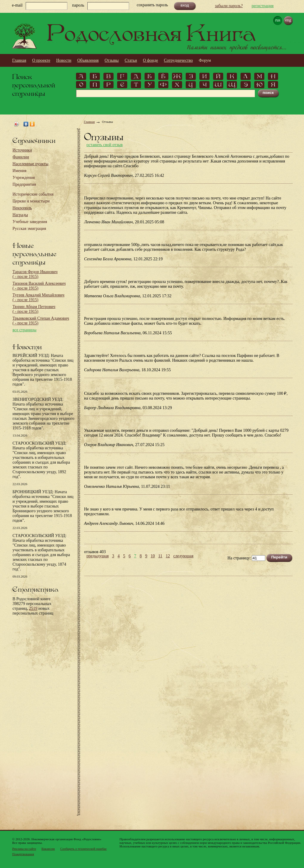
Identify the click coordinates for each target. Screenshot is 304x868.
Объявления (88, 60)
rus (278, 20)
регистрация (263, 6)
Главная (19, 60)
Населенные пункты (30, 164)
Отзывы (112, 60)
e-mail (17, 5)
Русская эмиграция (29, 229)
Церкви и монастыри (31, 201)
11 (160, 556)
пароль (78, 5)
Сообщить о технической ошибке (83, 849)
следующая (183, 556)
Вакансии (48, 849)
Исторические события (33, 194)
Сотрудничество (178, 60)
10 (153, 556)
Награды (20, 215)
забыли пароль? (229, 6)
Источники (22, 150)
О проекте (41, 60)
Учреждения (24, 178)
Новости (64, 60)
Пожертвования (23, 854)
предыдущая (98, 556)
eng (288, 20)
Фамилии (21, 157)
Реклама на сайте (24, 849)
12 (168, 556)
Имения (20, 171)
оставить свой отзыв (105, 145)
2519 (33, 608)
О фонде (151, 60)
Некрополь (22, 208)
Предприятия (24, 184)
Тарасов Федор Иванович (35, 274)
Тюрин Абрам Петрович (34, 309)
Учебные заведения (30, 222)
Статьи (131, 60)
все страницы (24, 330)
